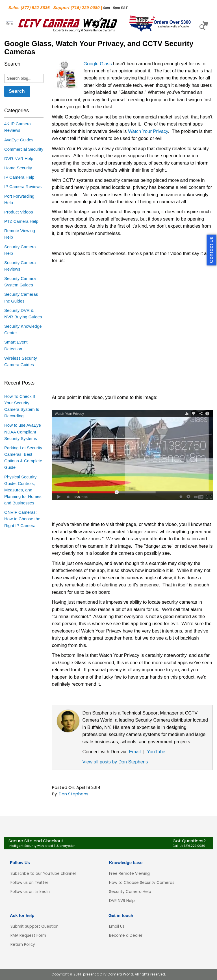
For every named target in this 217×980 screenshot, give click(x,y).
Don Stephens (74, 794)
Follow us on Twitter (29, 883)
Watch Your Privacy (148, 131)
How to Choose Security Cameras (142, 883)
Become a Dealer (126, 935)
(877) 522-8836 (35, 7)
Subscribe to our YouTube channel (43, 874)
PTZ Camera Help (21, 221)
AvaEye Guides (19, 140)
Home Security (18, 168)
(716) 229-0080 (85, 7)
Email (135, 752)
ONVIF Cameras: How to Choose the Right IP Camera (22, 519)
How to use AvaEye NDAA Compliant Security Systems (23, 432)
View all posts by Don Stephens (115, 762)
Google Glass (98, 64)
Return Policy (23, 945)
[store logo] (68, 23)
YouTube (156, 752)
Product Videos (19, 212)
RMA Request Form (28, 935)
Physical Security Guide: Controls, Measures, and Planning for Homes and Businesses (23, 490)
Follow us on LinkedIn (30, 892)
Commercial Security (24, 149)
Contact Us (211, 250)
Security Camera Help (130, 892)
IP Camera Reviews (23, 186)
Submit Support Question (34, 926)
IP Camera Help (19, 177)
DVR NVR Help (19, 158)
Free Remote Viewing (129, 874)
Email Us (117, 926)
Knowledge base (126, 863)
